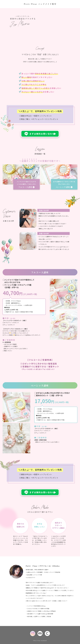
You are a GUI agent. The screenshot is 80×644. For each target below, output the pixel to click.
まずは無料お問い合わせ (42, 134)
